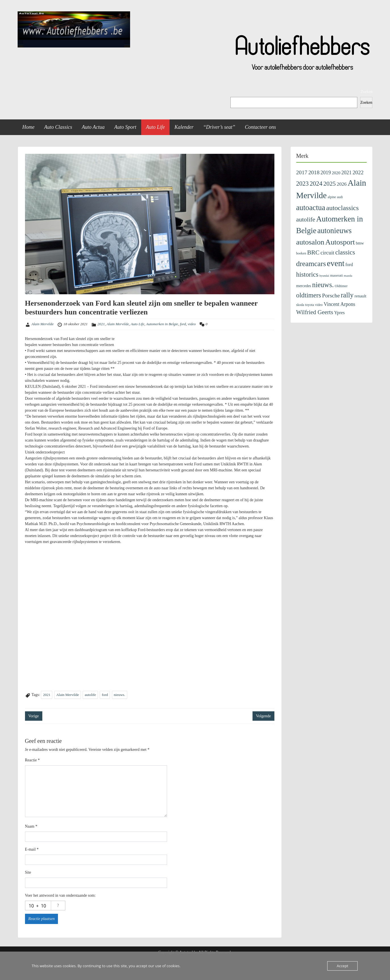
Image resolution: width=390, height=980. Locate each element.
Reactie (32, 760)
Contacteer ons (260, 127)
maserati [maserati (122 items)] (336, 275)
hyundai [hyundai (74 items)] (324, 276)
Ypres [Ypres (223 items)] (339, 313)
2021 (101, 324)
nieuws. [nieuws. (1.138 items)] (323, 285)
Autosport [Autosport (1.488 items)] (340, 242)
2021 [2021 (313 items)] (347, 173)
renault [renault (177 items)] (360, 296)
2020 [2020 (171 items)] (336, 173)
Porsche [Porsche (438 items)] (331, 295)
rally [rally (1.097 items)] (347, 295)
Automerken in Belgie (162, 324)
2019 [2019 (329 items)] (326, 173)
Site (28, 872)
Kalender (184, 127)
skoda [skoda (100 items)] (300, 305)
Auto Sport (125, 127)
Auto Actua (93, 127)
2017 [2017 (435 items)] (302, 172)
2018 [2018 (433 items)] (314, 172)
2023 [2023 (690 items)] (303, 184)
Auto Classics (58, 127)
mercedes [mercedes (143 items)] (304, 286)
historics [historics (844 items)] (307, 274)
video (192, 324)
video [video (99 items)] (319, 305)
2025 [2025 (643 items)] (330, 184)
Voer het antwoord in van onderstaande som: (60, 895)
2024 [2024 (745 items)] (316, 184)
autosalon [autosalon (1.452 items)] (310, 242)
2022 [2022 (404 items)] (358, 172)
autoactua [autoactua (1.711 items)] (311, 208)
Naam (31, 826)
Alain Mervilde (43, 324)
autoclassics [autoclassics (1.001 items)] (342, 208)
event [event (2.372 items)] (336, 263)
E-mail (32, 849)
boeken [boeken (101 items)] (301, 253)
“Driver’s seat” (219, 127)
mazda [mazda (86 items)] (348, 275)
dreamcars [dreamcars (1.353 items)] (311, 264)
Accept (342, 966)
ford (183, 324)
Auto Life (156, 127)
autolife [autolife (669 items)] (306, 219)
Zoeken (367, 92)
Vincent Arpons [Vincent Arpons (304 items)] (339, 304)
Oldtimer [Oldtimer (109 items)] (341, 286)
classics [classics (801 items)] (345, 252)
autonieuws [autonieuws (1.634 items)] (334, 231)
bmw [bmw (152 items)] (360, 243)
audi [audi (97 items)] (340, 197)
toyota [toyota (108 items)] (309, 305)
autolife (90, 695)
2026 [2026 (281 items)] (342, 184)
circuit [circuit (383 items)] (327, 253)
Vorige (34, 716)
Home (29, 127)
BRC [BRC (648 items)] (313, 252)
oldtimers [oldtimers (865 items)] (309, 295)
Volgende (263, 716)
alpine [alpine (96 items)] (332, 197)
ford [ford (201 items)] (349, 265)
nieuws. (120, 695)
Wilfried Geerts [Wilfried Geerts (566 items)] (315, 312)
